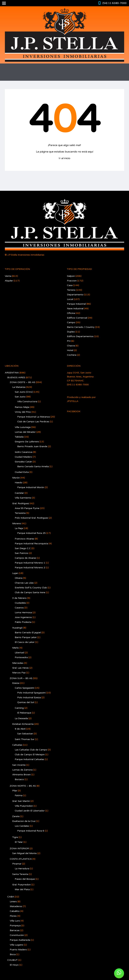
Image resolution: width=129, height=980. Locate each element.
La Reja (19, 528)
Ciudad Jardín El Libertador (30, 811)
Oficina (71, 313)
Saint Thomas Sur (25, 739)
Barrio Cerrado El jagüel (28, 633)
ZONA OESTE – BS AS (22, 382)
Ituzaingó (17, 628)
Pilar (15, 791)
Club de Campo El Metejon (30, 755)
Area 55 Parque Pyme (27, 508)
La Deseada (21, 718)
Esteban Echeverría (23, 724)
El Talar (19, 842)
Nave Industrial (75, 309)
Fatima (19, 795)
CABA (11, 897)
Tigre (15, 837)
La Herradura (22, 869)
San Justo (20, 397)
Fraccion (72, 281)
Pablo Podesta (23, 622)
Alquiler (9, 281)
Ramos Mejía (22, 407)
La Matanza (19, 387)
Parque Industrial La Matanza (33, 417)
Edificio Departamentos (80, 336)
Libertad (19, 653)
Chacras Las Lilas (24, 583)
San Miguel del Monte (24, 853)
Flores (13, 916)
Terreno (71, 290)
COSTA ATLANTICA (21, 859)
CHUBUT (12, 960)
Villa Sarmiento (23, 498)
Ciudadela (20, 603)
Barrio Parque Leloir (26, 637)
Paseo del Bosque (25, 879)
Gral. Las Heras (20, 668)
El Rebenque (24, 713)
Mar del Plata (22, 889)
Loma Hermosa (23, 612)
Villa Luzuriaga (23, 427)
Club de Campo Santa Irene (30, 592)
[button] (119, 973)
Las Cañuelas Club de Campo (31, 750)
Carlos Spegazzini (24, 688)
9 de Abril (20, 729)
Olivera (19, 578)
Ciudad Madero (23, 457)
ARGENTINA (12, 373)
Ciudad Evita (22, 472)
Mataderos (16, 906)
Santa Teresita (20, 874)
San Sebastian (25, 734)
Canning (19, 708)
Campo (71, 322)
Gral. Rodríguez (21, 503)
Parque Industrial (76, 304)
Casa (70, 285)
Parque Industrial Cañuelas (29, 759)
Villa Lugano (16, 945)
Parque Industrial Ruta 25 (31, 533)
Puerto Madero (18, 950)
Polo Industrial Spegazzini (31, 693)
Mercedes (18, 663)
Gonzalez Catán (23, 462)
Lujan (15, 573)
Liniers (13, 902)
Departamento (75, 295)
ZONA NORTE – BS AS (23, 786)
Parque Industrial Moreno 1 (30, 563)
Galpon (71, 276)
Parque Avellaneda (20, 940)
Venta (8, 276)
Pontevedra (21, 657)
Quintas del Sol (26, 702)
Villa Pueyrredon (24, 806)
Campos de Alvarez (25, 558)
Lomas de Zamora (22, 770)
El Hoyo (14, 965)
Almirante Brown (21, 775)
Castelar (19, 493)
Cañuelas (17, 745)
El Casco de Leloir (25, 642)
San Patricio (21, 553)
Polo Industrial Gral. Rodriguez (31, 518)
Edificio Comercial (77, 318)
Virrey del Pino (23, 412)
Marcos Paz (19, 673)
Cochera (72, 355)
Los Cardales (22, 826)
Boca (13, 954)
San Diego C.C (23, 548)
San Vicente (19, 765)
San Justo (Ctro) (24, 392)
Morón (16, 478)
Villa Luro (15, 921)
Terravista (20, 513)
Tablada (19, 437)
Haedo (18, 483)
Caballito (15, 911)
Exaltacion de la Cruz (24, 821)
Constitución (17, 935)
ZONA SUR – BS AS (21, 678)
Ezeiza (16, 683)
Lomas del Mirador (25, 432)
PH (69, 341)
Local (70, 299)
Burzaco (19, 779)
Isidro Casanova (24, 452)
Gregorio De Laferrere (27, 442)
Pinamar (17, 864)
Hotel (70, 350)
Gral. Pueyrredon (21, 885)
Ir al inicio (64, 158)
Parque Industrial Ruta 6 (31, 831)
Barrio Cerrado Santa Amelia (33, 466)
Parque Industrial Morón (31, 487)
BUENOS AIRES (16, 377)
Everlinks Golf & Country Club (31, 588)
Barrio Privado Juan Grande (32, 446)
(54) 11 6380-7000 (114, 3)
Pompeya (15, 926)
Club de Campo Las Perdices (33, 422)
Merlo (16, 648)
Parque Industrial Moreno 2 (30, 568)
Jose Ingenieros (23, 617)
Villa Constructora (27, 401)
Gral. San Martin (21, 801)
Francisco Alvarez (24, 539)
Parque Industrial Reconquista (31, 544)
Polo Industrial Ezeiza (29, 698)
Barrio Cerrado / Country (81, 327)
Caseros (19, 608)
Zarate (16, 816)
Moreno (17, 523)
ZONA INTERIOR (19, 848)
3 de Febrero (19, 598)
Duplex (71, 332)
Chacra (71, 346)
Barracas (15, 930)
